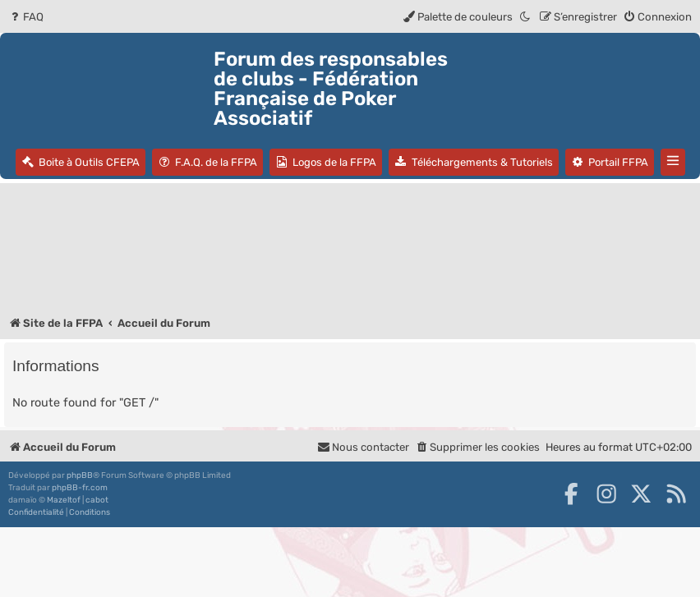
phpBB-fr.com (80, 488)
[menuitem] (26, 17)
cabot (97, 500)
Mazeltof (64, 500)
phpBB (80, 475)
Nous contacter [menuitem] (363, 447)
